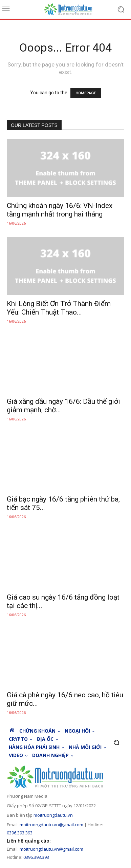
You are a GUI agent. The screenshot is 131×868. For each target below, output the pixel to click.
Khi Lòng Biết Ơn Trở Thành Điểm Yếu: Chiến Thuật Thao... (59, 308)
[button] (116, 743)
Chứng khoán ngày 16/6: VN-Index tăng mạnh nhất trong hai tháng (60, 210)
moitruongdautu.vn (53, 815)
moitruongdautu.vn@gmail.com (51, 825)
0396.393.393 (20, 833)
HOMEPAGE (86, 93)
